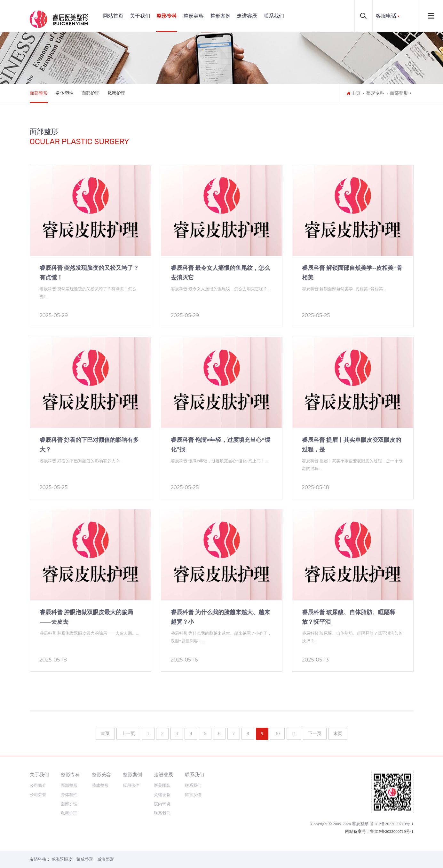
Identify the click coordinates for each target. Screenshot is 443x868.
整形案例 (220, 16)
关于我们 (140, 16)
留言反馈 (193, 795)
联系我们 (274, 16)
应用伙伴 (131, 785)
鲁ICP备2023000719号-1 (392, 824)
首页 (105, 734)
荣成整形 (100, 785)
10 (277, 734)
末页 (338, 734)
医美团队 (162, 785)
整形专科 (167, 16)
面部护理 (91, 93)
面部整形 (39, 93)
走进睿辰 (247, 16)
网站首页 (113, 16)
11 (294, 734)
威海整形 (106, 859)
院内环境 (162, 804)
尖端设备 (162, 795)
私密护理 (116, 93)
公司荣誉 (38, 795)
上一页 (128, 734)
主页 (356, 93)
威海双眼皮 (62, 859)
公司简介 (38, 785)
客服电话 (386, 16)
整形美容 (194, 16)
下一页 (315, 734)
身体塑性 (65, 93)
